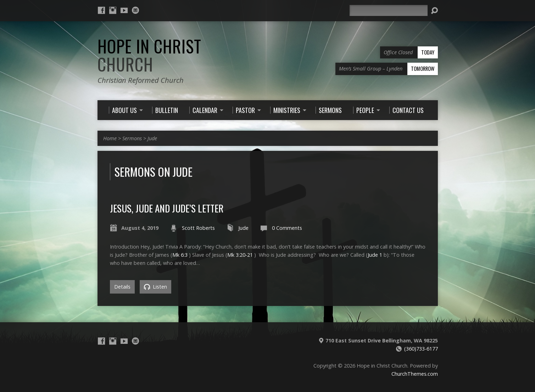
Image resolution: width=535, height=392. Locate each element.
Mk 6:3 (180, 255)
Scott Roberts (198, 228)
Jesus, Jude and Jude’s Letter (167, 208)
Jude (152, 138)
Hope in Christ (149, 55)
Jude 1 (375, 255)
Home (110, 138)
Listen (155, 287)
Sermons (132, 138)
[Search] (389, 10)
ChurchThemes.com (415, 374)
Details (122, 287)
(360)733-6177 (421, 349)
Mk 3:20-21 (240, 255)
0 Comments (287, 228)
